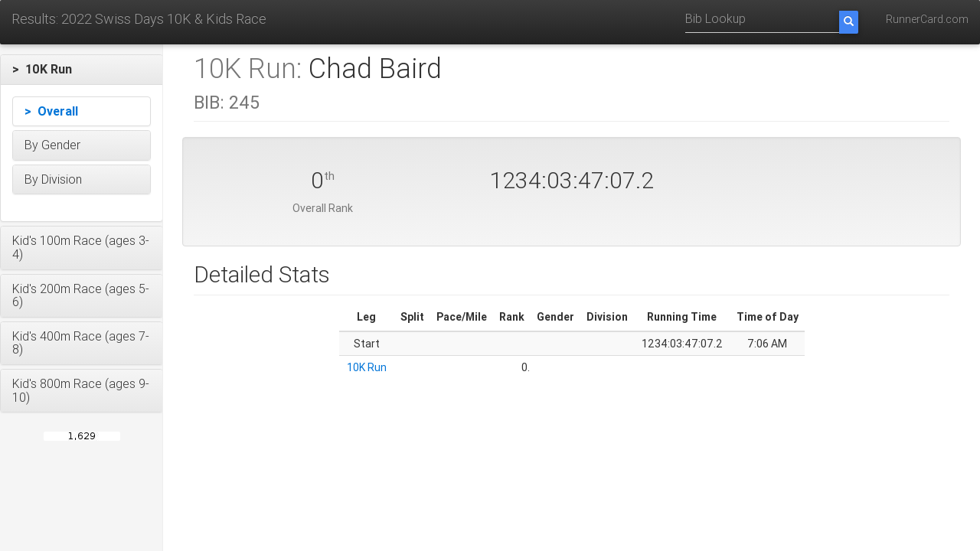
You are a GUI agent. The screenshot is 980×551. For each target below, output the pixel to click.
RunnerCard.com (927, 19)
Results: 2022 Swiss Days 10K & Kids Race (139, 19)
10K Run (367, 367)
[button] (82, 70)
